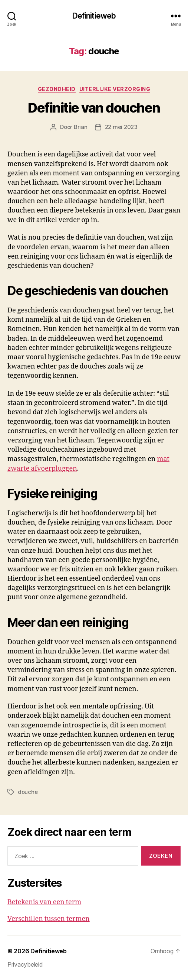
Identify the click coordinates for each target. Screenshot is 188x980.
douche (28, 792)
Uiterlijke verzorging (115, 89)
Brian (81, 127)
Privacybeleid (25, 964)
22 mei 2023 (121, 127)
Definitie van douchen (94, 108)
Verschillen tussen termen (49, 919)
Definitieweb (94, 16)
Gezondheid (57, 89)
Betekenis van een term (44, 902)
